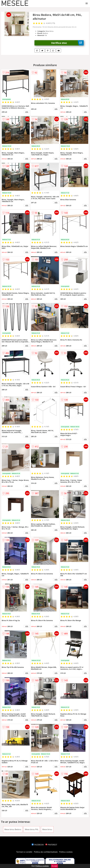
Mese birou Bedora (13, 829)
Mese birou (47, 829)
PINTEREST (51, 845)
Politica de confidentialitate (46, 852)
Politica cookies (66, 852)
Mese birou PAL (32, 829)
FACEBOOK (38, 845)
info (27, 112)
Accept (54, 866)
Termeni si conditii (24, 852)
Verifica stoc (67, 43)
